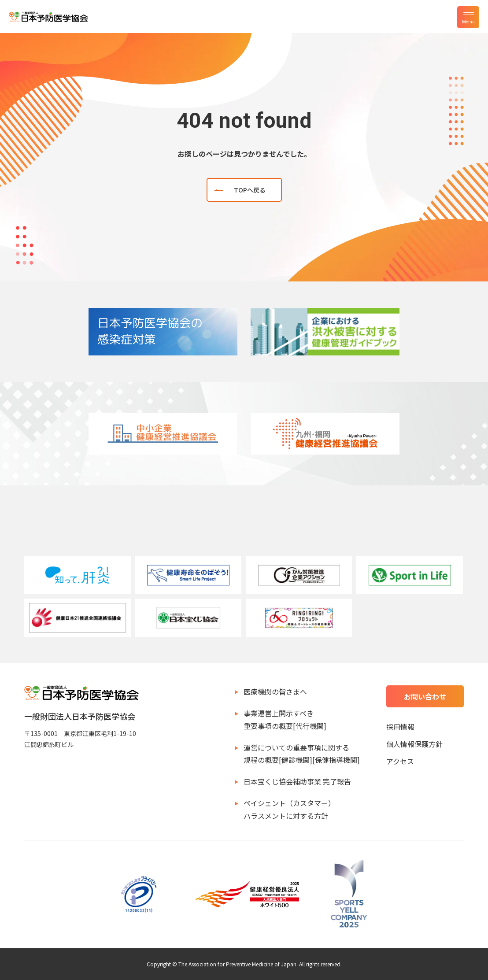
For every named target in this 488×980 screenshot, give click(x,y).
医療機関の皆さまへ (275, 692)
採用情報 (400, 727)
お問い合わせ (425, 696)
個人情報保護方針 (414, 744)
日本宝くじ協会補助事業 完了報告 (297, 781)
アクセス (400, 761)
